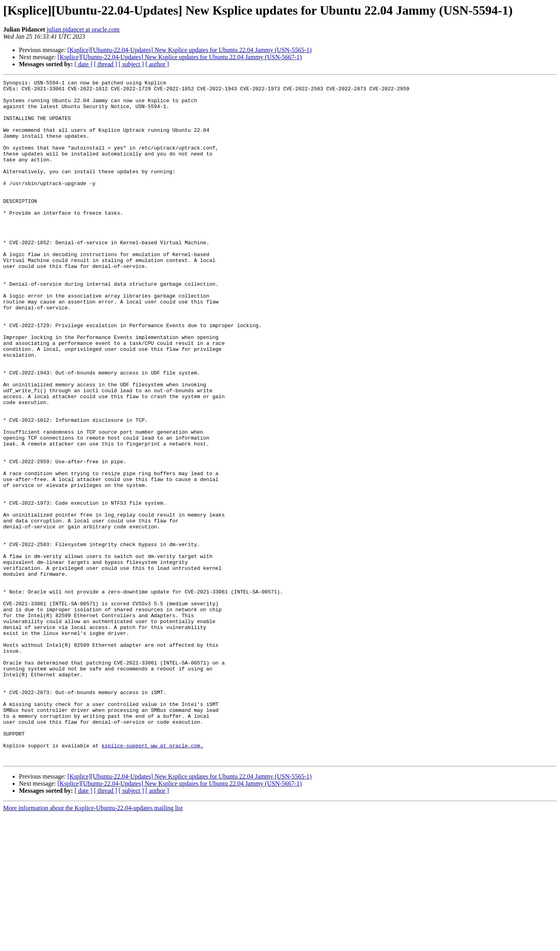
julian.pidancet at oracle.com (83, 29)
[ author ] (157, 64)
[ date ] (83, 64)
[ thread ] (105, 64)
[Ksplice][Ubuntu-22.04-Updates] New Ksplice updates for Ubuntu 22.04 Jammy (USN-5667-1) (180, 57)
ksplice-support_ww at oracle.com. (152, 879)
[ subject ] (131, 64)
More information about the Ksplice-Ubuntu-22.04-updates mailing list (93, 944)
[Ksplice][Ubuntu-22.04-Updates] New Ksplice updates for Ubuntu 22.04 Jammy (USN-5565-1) (189, 50)
